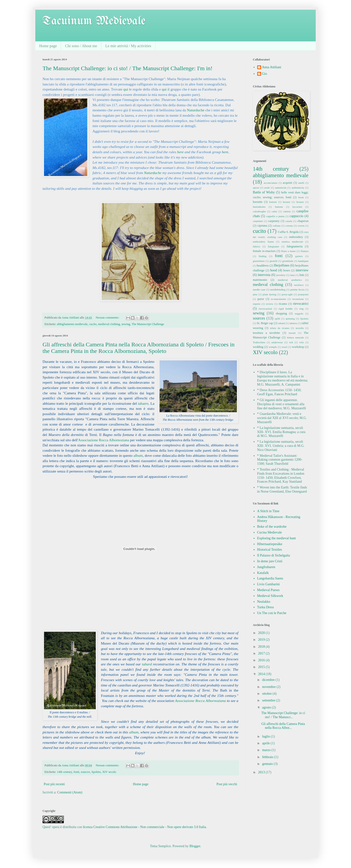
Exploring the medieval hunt (277, 538)
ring (301, 309)
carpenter (258, 221)
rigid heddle (286, 309)
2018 (262, 647)
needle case (259, 289)
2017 (262, 653)
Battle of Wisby (264, 192)
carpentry (274, 221)
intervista (264, 275)
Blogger (195, 846)
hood (274, 270)
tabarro (143, 403)
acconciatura (271, 183)
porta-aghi (287, 294)
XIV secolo (109, 772)
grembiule (288, 261)
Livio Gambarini (269, 584)
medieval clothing (109, 324)
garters (299, 256)
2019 (262, 640)
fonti (76, 772)
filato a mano (289, 251)
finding (263, 256)
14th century (64, 772)
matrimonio (260, 280)
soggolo (299, 313)
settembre (269, 700)
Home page (48, 46)
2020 (262, 633)
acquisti (288, 183)
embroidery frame (263, 242)
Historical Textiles (270, 550)
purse (261, 299)
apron (256, 188)
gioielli (273, 261)
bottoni (273, 202)
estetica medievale (292, 242)
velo (302, 342)
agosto (267, 707)
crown (301, 226)
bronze (286, 202)
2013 (262, 772)
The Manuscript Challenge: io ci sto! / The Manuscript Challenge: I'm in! (128, 68)
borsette (258, 202)
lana (292, 275)
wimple (273, 347)
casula (289, 221)
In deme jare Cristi (270, 561)
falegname (274, 246)
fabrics (256, 246)
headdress (263, 266)
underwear (277, 342)
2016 (262, 660)
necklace (299, 285)
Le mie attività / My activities (128, 46)
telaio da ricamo (280, 328)
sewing (126, 324)
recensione (298, 299)
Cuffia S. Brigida (288, 232)
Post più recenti (54, 784)
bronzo (300, 202)
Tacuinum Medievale (94, 21)
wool (284, 347)
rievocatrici (301, 304)
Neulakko (264, 602)
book (301, 197)
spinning (290, 319)
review (270, 304)
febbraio (268, 757)
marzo (267, 750)
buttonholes (259, 207)
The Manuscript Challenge (148, 324)
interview (302, 270)
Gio (265, 74)
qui (126, 89)
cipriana (262, 226)
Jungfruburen (266, 567)
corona (289, 226)
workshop (298, 347)
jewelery (281, 275)
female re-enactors (264, 251)
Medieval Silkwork (270, 596)
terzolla (300, 328)
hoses (287, 270)
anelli (301, 183)
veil (291, 342)
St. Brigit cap (265, 323)
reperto (257, 304)
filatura (305, 251)
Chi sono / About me (81, 46)
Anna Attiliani (272, 67)
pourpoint (303, 294)
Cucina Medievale (270, 532)
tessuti (292, 333)
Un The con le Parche (272, 613)
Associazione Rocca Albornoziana (104, 440)
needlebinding (278, 289)
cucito (93, 324)
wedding (258, 347)
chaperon (303, 221)
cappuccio (296, 216)
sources (85, 772)
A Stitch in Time (268, 511)
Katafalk (263, 573)
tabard (147, 664)
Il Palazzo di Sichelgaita (274, 555)
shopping (281, 313)
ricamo (283, 304)
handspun (303, 261)
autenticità (281, 188)
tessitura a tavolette (266, 333)
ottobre (267, 694)
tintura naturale (296, 337)
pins (255, 294)
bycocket (297, 207)
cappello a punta (275, 216)
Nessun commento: (108, 318)
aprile (266, 743)
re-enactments (279, 299)
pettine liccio (297, 289)
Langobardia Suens (270, 578)
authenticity (298, 188)
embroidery (296, 237)
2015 (262, 667)
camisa (287, 211)
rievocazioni (265, 309)
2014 (262, 674)
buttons (279, 207)
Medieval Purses (268, 590)
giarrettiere (259, 261)
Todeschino (259, 342)
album (138, 455)
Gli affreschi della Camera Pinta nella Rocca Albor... (283, 726)
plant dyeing (269, 294)
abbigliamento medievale (72, 324)
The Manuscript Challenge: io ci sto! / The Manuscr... (283, 715)
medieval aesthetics (290, 280)
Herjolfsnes (282, 265)
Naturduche (196, 110)
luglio (266, 736)
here (180, 152)
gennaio (268, 764)
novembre (269, 687)
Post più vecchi (227, 784)
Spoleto (96, 772)
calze (274, 211)
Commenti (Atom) (70, 792)
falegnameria (295, 246)
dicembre (269, 680)
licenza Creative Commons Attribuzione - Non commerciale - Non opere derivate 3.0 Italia (144, 827)
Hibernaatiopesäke (270, 544)
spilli (277, 319)
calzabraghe (259, 211)
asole (267, 188)
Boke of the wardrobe (272, 527)
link (302, 275)
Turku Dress (266, 607)
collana (277, 226)
